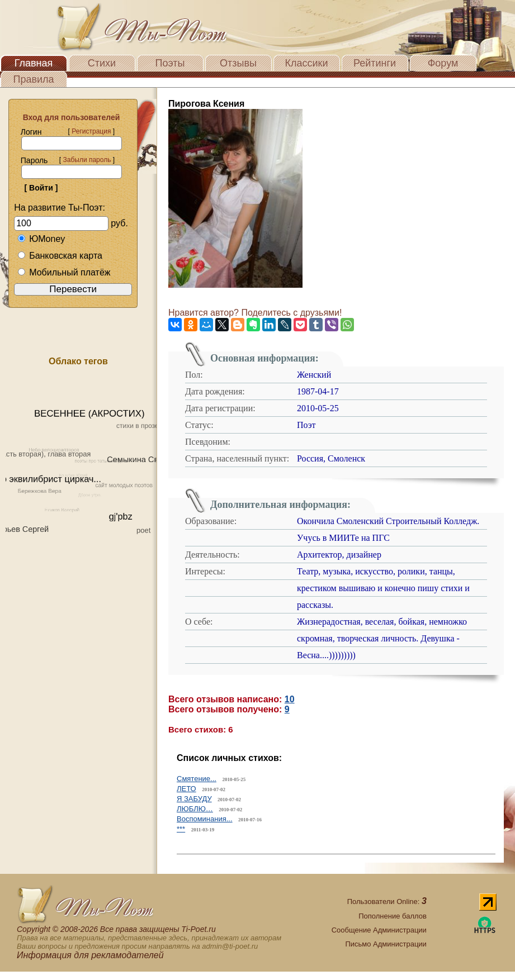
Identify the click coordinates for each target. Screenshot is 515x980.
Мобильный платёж (64, 272)
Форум (443, 63)
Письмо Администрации (386, 944)
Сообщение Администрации (379, 930)
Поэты (170, 63)
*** (181, 829)
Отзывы (238, 63)
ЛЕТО (186, 789)
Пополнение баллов (393, 916)
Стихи (102, 63)
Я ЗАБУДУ (194, 799)
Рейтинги (375, 63)
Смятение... (197, 779)
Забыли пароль (87, 160)
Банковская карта (60, 256)
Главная (34, 63)
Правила (33, 79)
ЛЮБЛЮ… (195, 809)
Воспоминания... (205, 819)
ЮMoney (41, 239)
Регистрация (91, 131)
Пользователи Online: (387, 901)
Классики (307, 63)
